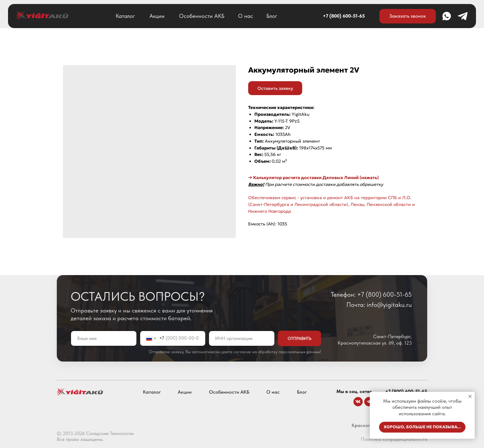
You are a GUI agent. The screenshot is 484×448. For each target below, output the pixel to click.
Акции (157, 16)
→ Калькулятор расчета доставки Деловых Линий (303, 178)
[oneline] (242, 338)
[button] (408, 16)
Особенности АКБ (202, 16)
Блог (272, 16)
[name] (104, 338)
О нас (246, 16)
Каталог (125, 16)
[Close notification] (470, 396)
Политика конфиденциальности (394, 439)
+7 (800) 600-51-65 (344, 16)
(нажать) (369, 178)
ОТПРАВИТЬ (300, 338)
